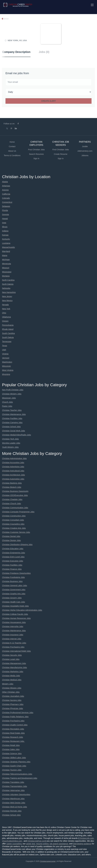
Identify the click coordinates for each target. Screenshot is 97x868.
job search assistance (59, 844)
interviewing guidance (82, 844)
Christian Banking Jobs (12, 483)
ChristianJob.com (86, 838)
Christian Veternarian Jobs (13, 790)
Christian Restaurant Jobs (13, 741)
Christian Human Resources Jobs (16, 618)
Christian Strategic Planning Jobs (16, 762)
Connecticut (7, 202)
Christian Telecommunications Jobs (17, 774)
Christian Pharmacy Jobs (13, 704)
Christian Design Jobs (11, 540)
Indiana (5, 231)
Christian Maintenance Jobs (14, 414)
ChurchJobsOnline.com (12, 841)
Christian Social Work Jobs (14, 431)
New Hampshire (9, 292)
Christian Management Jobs (14, 663)
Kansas (5, 235)
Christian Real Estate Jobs (13, 733)
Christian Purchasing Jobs (13, 647)
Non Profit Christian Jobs (13, 390)
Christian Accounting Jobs (13, 463)
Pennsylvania (8, 325)
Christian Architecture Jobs (14, 475)
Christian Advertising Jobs (13, 467)
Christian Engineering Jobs (14, 553)
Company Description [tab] (16, 52)
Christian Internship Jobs (13, 626)
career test (30, 844)
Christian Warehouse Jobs (13, 799)
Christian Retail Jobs (11, 745)
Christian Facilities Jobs (12, 418)
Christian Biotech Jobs (12, 487)
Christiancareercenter (48, 861)
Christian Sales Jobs (11, 749)
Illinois (5, 227)
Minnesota (7, 264)
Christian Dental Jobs (11, 536)
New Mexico (7, 301)
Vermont (6, 358)
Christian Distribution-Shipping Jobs (17, 545)
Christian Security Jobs (12, 655)
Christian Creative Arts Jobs (14, 528)
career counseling (14, 844)
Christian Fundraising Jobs (13, 577)
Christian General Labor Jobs (15, 585)
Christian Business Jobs (12, 581)
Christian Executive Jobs (13, 561)
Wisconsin (6, 366)
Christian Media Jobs (11, 676)
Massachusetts (8, 247)
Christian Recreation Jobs (13, 729)
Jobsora (85, 155)
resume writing (42, 844)
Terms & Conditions (12, 155)
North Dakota (8, 284)
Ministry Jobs (8, 684)
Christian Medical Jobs (12, 680)
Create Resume (61, 154)
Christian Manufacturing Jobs (14, 667)
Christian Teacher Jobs (12, 410)
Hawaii (5, 219)
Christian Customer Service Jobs (16, 532)
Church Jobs (7, 402)
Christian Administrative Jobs (14, 458)
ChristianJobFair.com (36, 841)
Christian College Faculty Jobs (15, 614)
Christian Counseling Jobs (13, 524)
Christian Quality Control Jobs (15, 725)
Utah (4, 350)
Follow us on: (9, 124)
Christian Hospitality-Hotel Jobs (15, 606)
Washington (7, 362)
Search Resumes (36, 154)
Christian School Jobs (11, 427)
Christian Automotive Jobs (13, 479)
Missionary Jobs (9, 398)
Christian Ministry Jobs (12, 394)
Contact (12, 146)
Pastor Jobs (7, 406)
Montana (6, 276)
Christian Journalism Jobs (13, 696)
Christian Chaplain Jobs (12, 499)
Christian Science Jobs (12, 754)
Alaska (5, 182)
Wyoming (6, 374)
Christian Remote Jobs (12, 811)
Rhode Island (8, 329)
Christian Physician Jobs (13, 708)
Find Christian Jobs (61, 150)
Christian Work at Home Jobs (15, 807)
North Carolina (8, 280)
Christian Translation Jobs (13, 782)
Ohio (4, 313)
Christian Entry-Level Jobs (13, 557)
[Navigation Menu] (92, 5)
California (6, 194)
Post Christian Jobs (36, 150)
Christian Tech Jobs (10, 439)
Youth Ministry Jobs (10, 447)
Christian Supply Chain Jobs (14, 766)
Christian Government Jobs (14, 590)
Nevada (5, 305)
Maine (5, 255)
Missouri (6, 268)
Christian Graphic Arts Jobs (14, 594)
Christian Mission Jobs (12, 688)
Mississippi (7, 272)
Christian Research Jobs (13, 737)
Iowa (4, 223)
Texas (5, 346)
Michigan (6, 260)
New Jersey (7, 296)
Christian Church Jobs (12, 504)
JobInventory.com (85, 151)
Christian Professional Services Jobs (18, 713)
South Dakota (8, 337)
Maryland (6, 251)
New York (6, 309)
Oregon (5, 321)
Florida (5, 210)
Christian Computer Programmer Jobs (18, 512)
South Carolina (8, 333)
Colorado (6, 198)
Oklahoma (6, 317)
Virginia (5, 354)
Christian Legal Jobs (11, 659)
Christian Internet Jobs (12, 639)
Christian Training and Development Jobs (20, 778)
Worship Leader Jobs (11, 443)
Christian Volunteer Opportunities (16, 795)
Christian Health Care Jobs (14, 602)
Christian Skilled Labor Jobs (14, 758)
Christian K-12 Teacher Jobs (14, 643)
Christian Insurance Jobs (13, 635)
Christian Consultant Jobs (13, 520)
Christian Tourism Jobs (12, 770)
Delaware (6, 206)
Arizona (5, 190)
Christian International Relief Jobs (16, 651)
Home (12, 142)
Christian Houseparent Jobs (14, 622)
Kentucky (6, 239)
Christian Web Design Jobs (14, 803)
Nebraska (6, 288)
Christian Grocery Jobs (12, 598)
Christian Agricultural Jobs (13, 471)
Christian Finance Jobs (12, 569)
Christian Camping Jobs (12, 423)
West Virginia (8, 370)
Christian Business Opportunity (15, 491)
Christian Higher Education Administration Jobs (22, 610)
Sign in (36, 158)
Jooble (85, 146)
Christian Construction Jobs (14, 516)
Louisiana (6, 243)
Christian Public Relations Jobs (15, 717)
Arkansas (6, 186)
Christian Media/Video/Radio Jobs (17, 435)
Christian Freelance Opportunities (16, 573)
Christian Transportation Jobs (15, 786)
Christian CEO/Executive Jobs (15, 495)
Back (6, 19)
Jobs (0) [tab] (44, 52)
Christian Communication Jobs (15, 508)
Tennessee (7, 342)
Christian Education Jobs (13, 549)
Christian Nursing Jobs (12, 700)
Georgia (5, 214)
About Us (12, 151)
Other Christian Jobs (11, 692)
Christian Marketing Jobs (13, 672)
